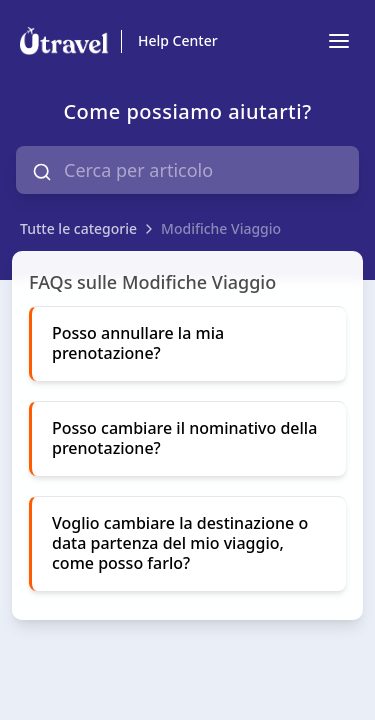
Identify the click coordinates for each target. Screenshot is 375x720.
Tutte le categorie (78, 228)
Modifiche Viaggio (221, 228)
